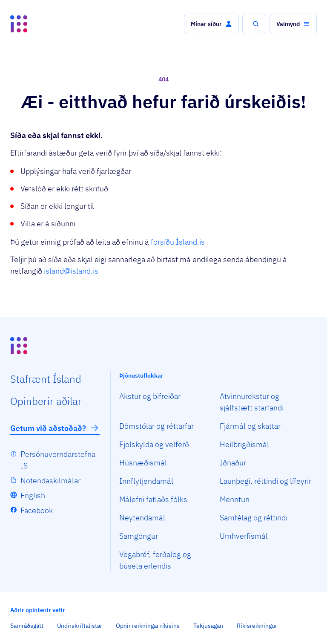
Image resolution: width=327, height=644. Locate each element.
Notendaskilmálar (50, 481)
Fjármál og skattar (250, 426)
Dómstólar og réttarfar (156, 426)
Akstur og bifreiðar (150, 396)
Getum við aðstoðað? (55, 428)
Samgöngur (139, 536)
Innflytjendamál (146, 481)
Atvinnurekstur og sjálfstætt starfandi (252, 402)
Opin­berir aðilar (46, 401)
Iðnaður (233, 463)
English (33, 495)
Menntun (235, 499)
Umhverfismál (244, 536)
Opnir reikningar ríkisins (148, 626)
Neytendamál (142, 518)
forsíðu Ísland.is (178, 242)
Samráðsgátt (27, 626)
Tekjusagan (208, 626)
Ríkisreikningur (257, 626)
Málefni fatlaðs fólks (153, 499)
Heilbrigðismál (244, 444)
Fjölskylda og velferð (154, 444)
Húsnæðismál (143, 463)
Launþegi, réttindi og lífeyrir (265, 481)
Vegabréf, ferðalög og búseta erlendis (155, 560)
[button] (211, 24)
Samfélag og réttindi (254, 518)
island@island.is (71, 271)
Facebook (37, 510)
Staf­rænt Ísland (46, 379)
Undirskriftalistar (80, 626)
